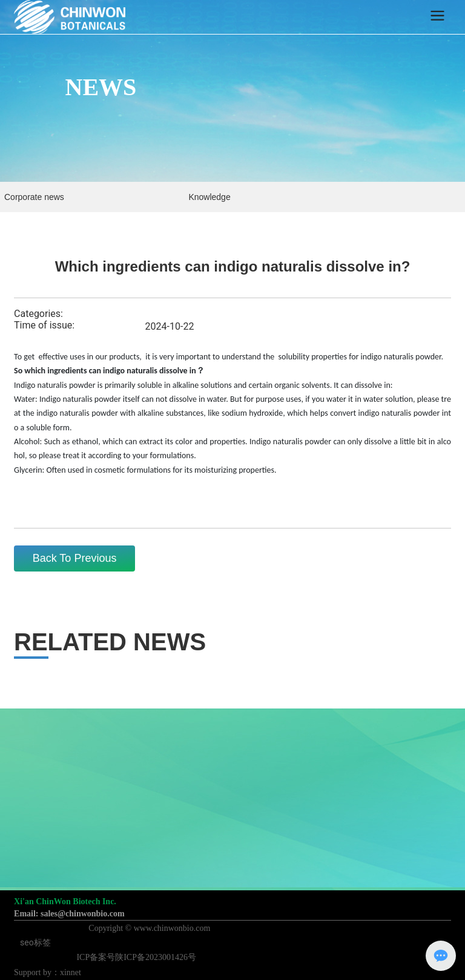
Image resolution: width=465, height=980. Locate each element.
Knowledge (209, 197)
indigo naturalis (387, 357)
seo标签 (35, 942)
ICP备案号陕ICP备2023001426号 (136, 957)
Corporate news (34, 197)
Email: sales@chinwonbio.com (69, 914)
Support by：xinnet (48, 972)
